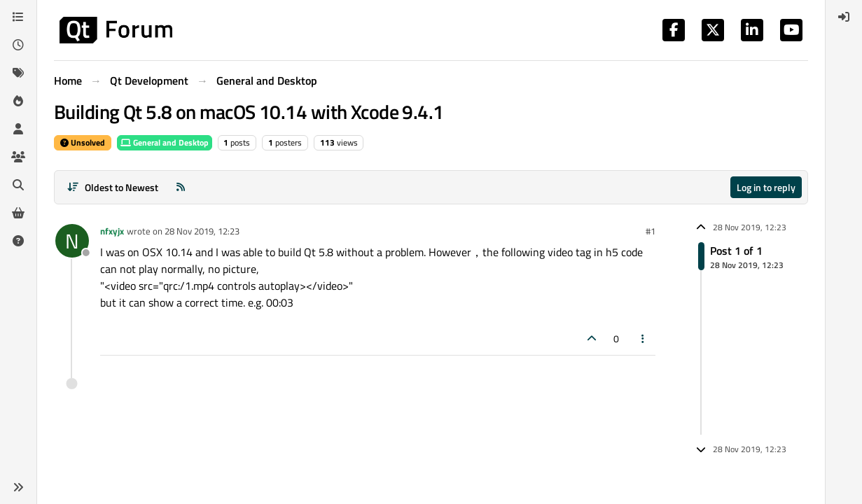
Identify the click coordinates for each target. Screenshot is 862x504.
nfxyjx (112, 231)
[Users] (18, 129)
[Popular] (18, 101)
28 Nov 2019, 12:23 (202, 231)
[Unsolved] (18, 241)
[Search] (18, 185)
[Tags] (18, 73)
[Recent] (18, 45)
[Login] (844, 17)
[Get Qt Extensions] (18, 213)
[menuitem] (844, 17)
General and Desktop (165, 142)
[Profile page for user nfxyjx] (72, 241)
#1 (651, 231)
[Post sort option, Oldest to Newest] (112, 187)
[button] (18, 487)
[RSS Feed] (181, 187)
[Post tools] (644, 338)
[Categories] (18, 17)
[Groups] (18, 157)
